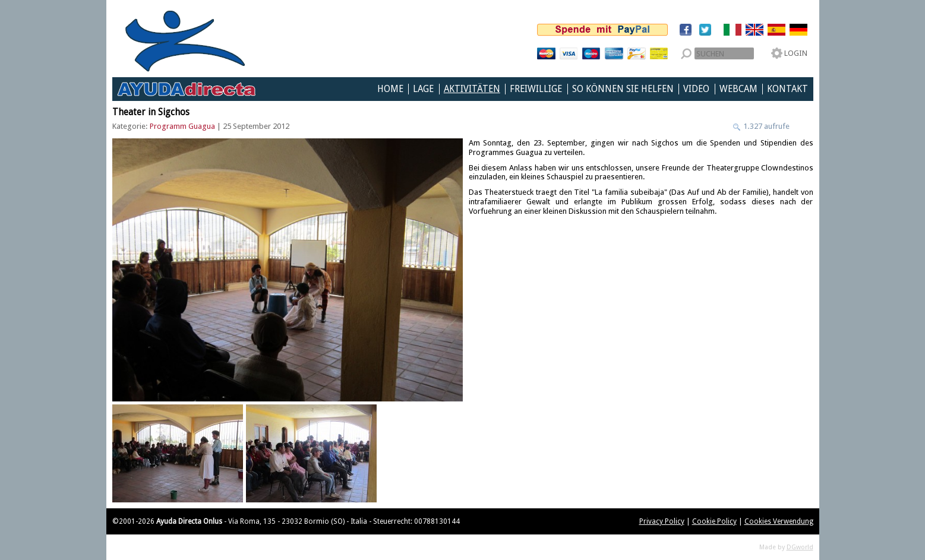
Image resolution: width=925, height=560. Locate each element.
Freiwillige (536, 89)
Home (390, 89)
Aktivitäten (472, 89)
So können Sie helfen (623, 89)
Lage (423, 89)
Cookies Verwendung (779, 521)
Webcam (738, 89)
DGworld (800, 547)
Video (696, 89)
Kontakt (787, 89)
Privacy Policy (662, 521)
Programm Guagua (182, 126)
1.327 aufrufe (765, 126)
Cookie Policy (714, 521)
